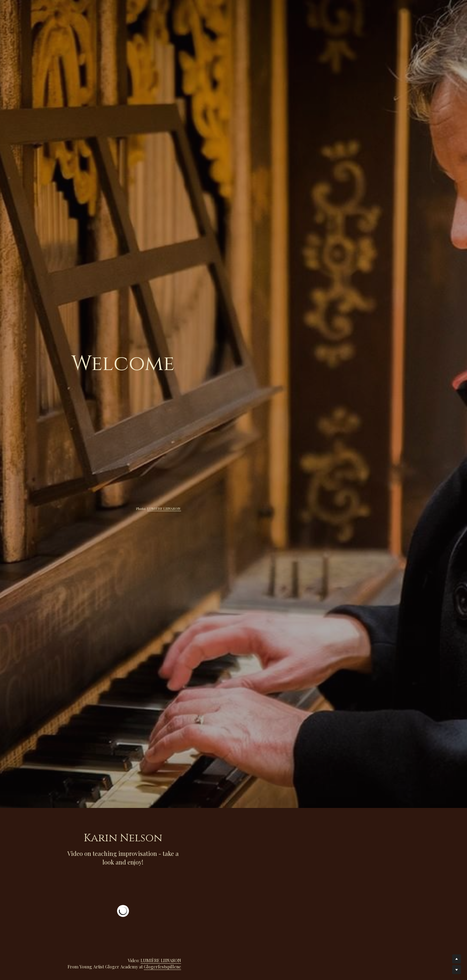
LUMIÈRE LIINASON (384, 508)
